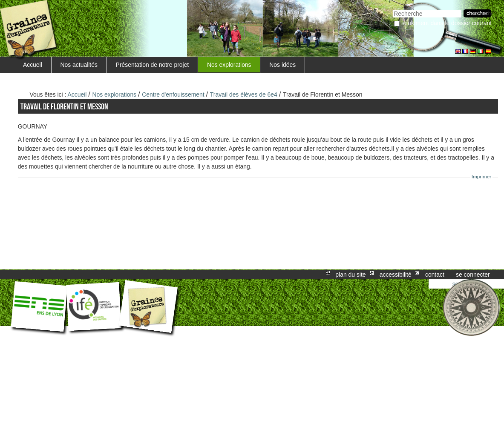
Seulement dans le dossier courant (446, 23)
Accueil (33, 65)
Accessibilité (396, 275)
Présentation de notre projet (153, 65)
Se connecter (473, 275)
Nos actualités (79, 65)
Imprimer (482, 177)
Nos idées (282, 65)
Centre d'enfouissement (173, 94)
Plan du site (350, 275)
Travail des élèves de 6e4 (244, 94)
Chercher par (393, 9)
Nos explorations (229, 65)
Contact (435, 275)
